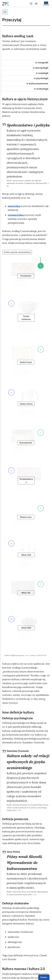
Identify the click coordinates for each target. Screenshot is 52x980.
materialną (14, 206)
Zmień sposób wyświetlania (17, 252)
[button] (31, 4)
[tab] (26, 63)
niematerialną (16, 215)
